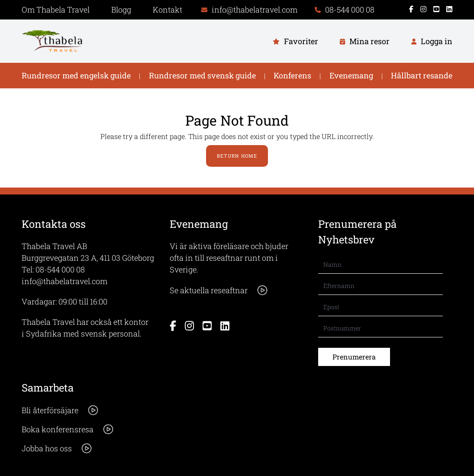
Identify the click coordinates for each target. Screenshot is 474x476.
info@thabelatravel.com (64, 281)
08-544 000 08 (60, 269)
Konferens (292, 75)
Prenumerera (354, 357)
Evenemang (351, 75)
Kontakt (168, 10)
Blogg (121, 10)
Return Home (237, 156)
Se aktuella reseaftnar (219, 290)
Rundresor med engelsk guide (76, 75)
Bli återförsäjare (60, 410)
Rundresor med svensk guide (202, 75)
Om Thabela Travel (56, 10)
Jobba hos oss (57, 448)
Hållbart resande (422, 75)
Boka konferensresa (68, 429)
